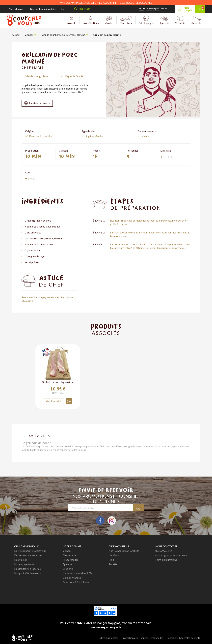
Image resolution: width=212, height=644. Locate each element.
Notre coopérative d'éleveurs (30, 551)
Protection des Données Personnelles (142, 638)
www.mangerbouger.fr (106, 627)
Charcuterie (126, 20)
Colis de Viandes (72, 578)
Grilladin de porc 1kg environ (58, 382)
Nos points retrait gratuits (43, 9)
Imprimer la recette (40, 103)
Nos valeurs (21, 560)
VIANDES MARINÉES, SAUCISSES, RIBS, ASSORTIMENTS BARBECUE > (106, 3)
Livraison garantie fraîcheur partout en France (157, 9)
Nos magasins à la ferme (27, 569)
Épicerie (67, 564)
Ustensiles (197, 20)
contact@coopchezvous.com (171, 555)
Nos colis (71, 20)
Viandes (109, 20)
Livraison (114, 555)
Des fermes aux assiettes (28, 555)
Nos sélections (91, 20)
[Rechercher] (103, 9)
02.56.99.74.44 (164, 551)
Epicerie (164, 20)
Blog (62, 9)
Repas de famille (74, 76)
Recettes (114, 564)
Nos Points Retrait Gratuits (124, 551)
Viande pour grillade (37, 76)
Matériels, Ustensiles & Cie (78, 573)
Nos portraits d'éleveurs (27, 573)
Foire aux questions (166, 560)
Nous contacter (167, 546)
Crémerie (180, 20)
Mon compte (188, 9)
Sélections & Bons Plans (76, 582)
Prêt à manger (146, 20)
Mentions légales (109, 638)
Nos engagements (24, 564)
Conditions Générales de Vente (183, 638)
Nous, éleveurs (16, 9)
